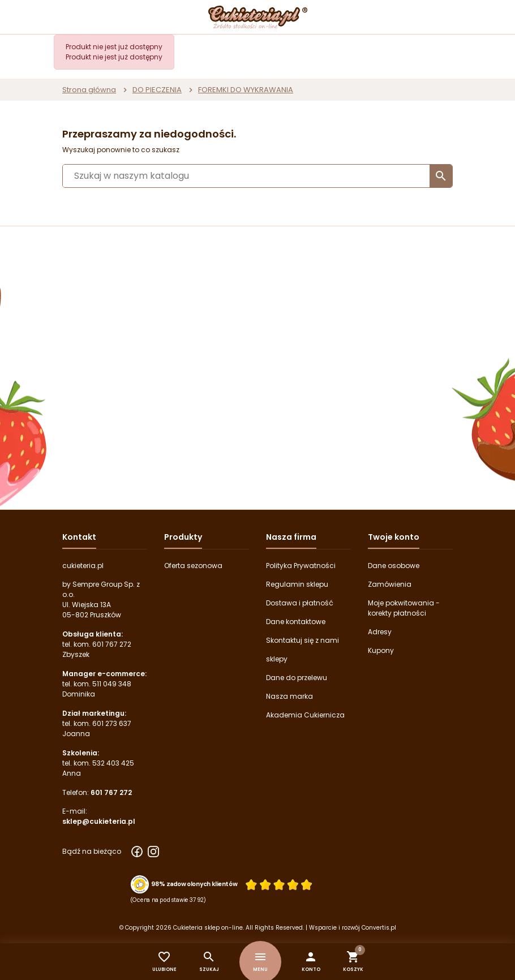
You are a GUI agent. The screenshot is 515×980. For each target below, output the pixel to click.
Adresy (380, 632)
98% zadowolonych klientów (194, 884)
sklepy (277, 659)
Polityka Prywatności (301, 566)
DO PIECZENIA (157, 90)
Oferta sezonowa (193, 566)
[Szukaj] (257, 176)
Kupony (381, 650)
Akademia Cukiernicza (305, 715)
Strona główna (89, 90)
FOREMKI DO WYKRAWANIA (246, 90)
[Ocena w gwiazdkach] (279, 884)
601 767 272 (112, 644)
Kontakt (79, 537)
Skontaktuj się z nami (302, 640)
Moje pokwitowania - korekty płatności (404, 608)
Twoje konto (394, 537)
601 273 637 (112, 723)
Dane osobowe (394, 566)
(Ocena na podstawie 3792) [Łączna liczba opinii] (168, 900)
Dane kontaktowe (296, 622)
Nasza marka (289, 696)
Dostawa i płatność (300, 603)
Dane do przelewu (297, 678)
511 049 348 (112, 684)
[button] (311, 962)
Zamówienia (390, 584)
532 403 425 (113, 763)
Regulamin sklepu (297, 584)
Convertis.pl (379, 928)
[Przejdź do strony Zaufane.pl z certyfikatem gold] (140, 884)
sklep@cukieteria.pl (99, 821)
